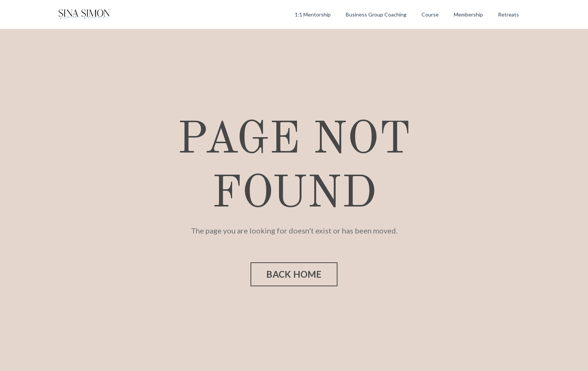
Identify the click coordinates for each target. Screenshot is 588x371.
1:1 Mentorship (313, 14)
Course (430, 14)
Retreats (508, 14)
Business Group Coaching (376, 14)
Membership (468, 14)
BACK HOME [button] (294, 274)
